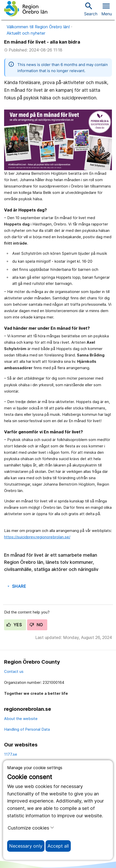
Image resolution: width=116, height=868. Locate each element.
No (36, 625)
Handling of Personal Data (27, 729)
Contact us (14, 671)
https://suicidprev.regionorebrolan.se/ (37, 537)
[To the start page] (26, 9)
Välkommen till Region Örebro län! (38, 27)
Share (16, 586)
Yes (14, 625)
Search (91, 9)
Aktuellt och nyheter (26, 33)
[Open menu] (107, 9)
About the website (21, 719)
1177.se (11, 754)
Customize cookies (31, 828)
